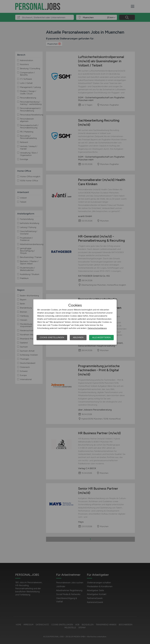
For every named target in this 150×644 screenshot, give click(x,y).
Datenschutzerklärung (97, 328)
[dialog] (75, 322)
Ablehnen (78, 337)
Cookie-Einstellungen (52, 337)
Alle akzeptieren (101, 337)
